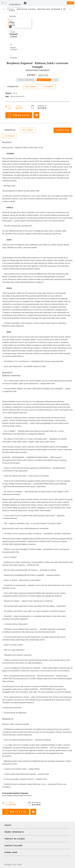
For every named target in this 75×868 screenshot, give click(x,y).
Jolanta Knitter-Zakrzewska (38, 70)
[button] (14, 47)
